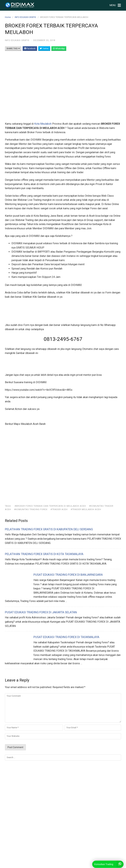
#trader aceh (59, 509)
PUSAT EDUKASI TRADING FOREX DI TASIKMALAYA (66, 637)
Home (8, 17)
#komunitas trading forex (31, 509)
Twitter (44, 49)
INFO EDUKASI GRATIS (25, 17)
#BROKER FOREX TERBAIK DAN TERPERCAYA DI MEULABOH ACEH (50, 506)
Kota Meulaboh (43, 124)
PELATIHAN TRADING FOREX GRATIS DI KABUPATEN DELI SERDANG (49, 529)
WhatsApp (59, 49)
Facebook (30, 49)
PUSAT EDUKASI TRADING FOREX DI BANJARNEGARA (68, 575)
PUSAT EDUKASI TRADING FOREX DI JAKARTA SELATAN (41, 612)
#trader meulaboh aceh (86, 509)
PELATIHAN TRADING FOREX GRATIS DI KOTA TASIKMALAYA (44, 554)
